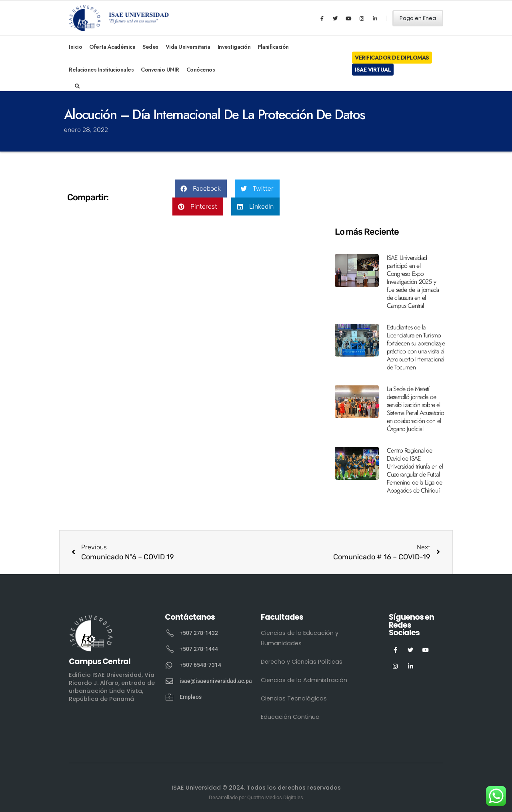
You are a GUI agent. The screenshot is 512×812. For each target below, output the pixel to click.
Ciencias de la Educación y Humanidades (300, 638)
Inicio (75, 47)
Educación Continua (290, 717)
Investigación (234, 47)
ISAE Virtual (373, 70)
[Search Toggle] (77, 86)
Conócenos (201, 70)
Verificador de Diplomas (392, 58)
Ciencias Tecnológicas (294, 698)
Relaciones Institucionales (101, 70)
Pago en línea (418, 18)
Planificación (273, 47)
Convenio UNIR (160, 70)
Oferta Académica (112, 47)
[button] (201, 189)
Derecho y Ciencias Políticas (302, 662)
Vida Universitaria (188, 47)
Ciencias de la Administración (304, 680)
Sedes (150, 47)
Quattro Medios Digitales (275, 797)
